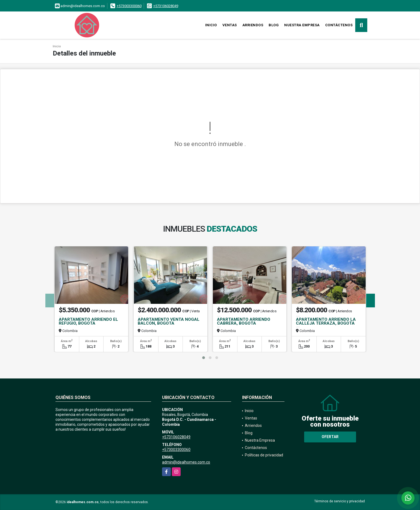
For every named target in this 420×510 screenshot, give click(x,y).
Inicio (211, 25)
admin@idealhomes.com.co (186, 462)
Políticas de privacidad (264, 455)
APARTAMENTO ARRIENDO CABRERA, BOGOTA (244, 321)
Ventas (230, 25)
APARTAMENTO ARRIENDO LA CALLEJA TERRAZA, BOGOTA (326, 321)
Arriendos (253, 25)
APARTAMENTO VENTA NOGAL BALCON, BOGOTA (169, 321)
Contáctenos (339, 25)
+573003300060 (129, 6)
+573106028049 (166, 6)
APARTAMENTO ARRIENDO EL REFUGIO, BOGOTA (88, 321)
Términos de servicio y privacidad (340, 501)
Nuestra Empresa (302, 25)
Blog (274, 25)
